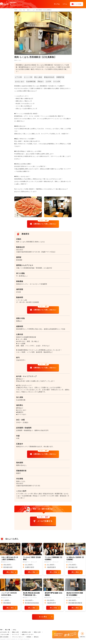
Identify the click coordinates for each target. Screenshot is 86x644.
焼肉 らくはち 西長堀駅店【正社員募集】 (40, 10)
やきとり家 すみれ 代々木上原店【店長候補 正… (10, 559)
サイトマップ (16, 634)
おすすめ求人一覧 (5, 632)
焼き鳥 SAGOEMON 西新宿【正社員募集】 (75, 596)
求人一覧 (8, 630)
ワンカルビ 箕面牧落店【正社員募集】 (54, 559)
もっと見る (43, 618)
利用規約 (29, 637)
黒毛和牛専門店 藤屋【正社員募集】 (54, 596)
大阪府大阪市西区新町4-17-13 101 (28, 252)
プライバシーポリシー (18, 637)
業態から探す (37, 632)
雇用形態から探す (27, 632)
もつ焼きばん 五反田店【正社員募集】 (75, 559)
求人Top (57, 4)
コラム (65, 4)
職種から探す (16, 632)
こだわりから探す (5, 634)
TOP (1, 630)
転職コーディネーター (28, 634)
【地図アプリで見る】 (48, 252)
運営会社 (36, 637)
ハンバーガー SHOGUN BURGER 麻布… (9, 596)
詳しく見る (10, 573)
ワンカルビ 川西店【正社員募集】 (32, 559)
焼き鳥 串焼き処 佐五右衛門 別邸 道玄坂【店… (31, 596)
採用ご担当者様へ (5, 637)
